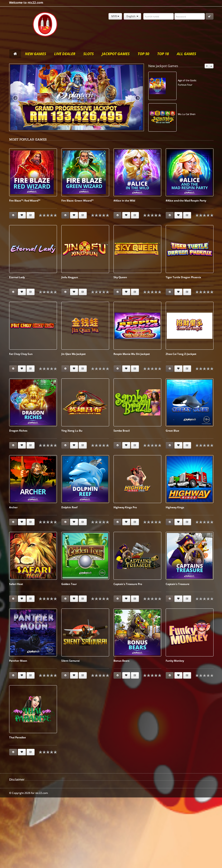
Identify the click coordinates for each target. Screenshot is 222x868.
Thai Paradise (18, 737)
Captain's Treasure (178, 584)
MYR (115, 16)
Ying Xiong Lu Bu (72, 431)
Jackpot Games (116, 54)
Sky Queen (120, 277)
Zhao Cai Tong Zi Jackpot (181, 354)
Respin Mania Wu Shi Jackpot (132, 354)
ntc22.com (45, 24)
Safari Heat (16, 584)
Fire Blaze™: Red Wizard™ (25, 201)
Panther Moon (18, 661)
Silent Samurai (70, 661)
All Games (186, 54)
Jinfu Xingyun (70, 277)
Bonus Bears (121, 661)
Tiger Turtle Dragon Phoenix (183, 277)
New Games (36, 54)
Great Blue (172, 431)
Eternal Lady (17, 277)
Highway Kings (175, 507)
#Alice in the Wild (124, 201)
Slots (88, 54)
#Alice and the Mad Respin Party (186, 201)
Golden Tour (69, 584)
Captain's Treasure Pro (128, 584)
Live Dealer (65, 54)
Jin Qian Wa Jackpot (73, 354)
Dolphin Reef (69, 507)
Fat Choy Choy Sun (21, 354)
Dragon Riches (18, 431)
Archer (13, 507)
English (132, 16)
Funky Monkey (175, 661)
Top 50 (143, 54)
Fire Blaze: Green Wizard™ (77, 201)
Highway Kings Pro (125, 507)
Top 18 (163, 54)
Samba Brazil (122, 431)
